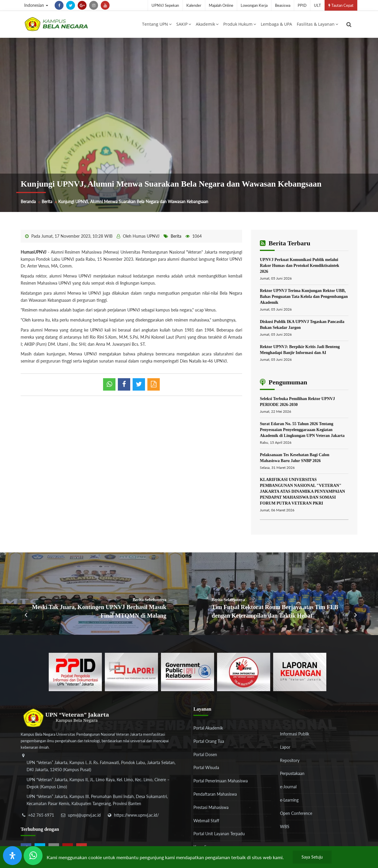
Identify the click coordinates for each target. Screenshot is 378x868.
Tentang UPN (157, 25)
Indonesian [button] (36, 5)
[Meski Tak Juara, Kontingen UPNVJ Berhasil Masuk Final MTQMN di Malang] (94, 595)
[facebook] (59, 5)
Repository (290, 762)
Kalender (194, 5)
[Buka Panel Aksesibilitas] (12, 856)
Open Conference (296, 814)
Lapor (285, 748)
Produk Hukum (240, 25)
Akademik (207, 25)
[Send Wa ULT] (33, 856)
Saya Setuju (312, 857)
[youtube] (105, 5)
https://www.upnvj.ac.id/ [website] (136, 816)
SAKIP (184, 25)
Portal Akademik (208, 729)
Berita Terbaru (285, 245)
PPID (302, 5)
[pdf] (154, 386)
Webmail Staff (206, 822)
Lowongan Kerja (254, 5)
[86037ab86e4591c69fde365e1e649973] (75, 673)
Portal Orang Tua (209, 742)
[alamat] (102, 785)
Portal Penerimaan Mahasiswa (221, 782)
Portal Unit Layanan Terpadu (219, 835)
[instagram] (94, 5)
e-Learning (289, 801)
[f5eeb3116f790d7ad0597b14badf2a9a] (188, 673)
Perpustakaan (292, 775)
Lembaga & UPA (276, 25)
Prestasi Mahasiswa (211, 809)
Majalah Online (221, 5)
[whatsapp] (109, 386)
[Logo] (56, 25)
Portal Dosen (205, 756)
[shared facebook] (124, 386)
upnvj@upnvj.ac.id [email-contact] (84, 816)
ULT (317, 5)
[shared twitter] (139, 386)
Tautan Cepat (341, 5)
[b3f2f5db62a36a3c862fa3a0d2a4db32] (131, 673)
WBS (285, 828)
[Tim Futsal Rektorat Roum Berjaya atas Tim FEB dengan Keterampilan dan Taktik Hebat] (283, 595)
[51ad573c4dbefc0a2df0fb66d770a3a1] (244, 673)
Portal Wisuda (206, 769)
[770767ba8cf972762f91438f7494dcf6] (300, 673)
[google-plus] (82, 5)
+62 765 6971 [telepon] (41, 816)
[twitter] (71, 5)
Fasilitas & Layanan (317, 25)
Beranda (28, 203)
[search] (349, 25)
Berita (47, 203)
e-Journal (288, 788)
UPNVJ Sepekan (165, 5)
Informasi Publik (295, 735)
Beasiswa (283, 5)
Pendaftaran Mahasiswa (215, 796)
